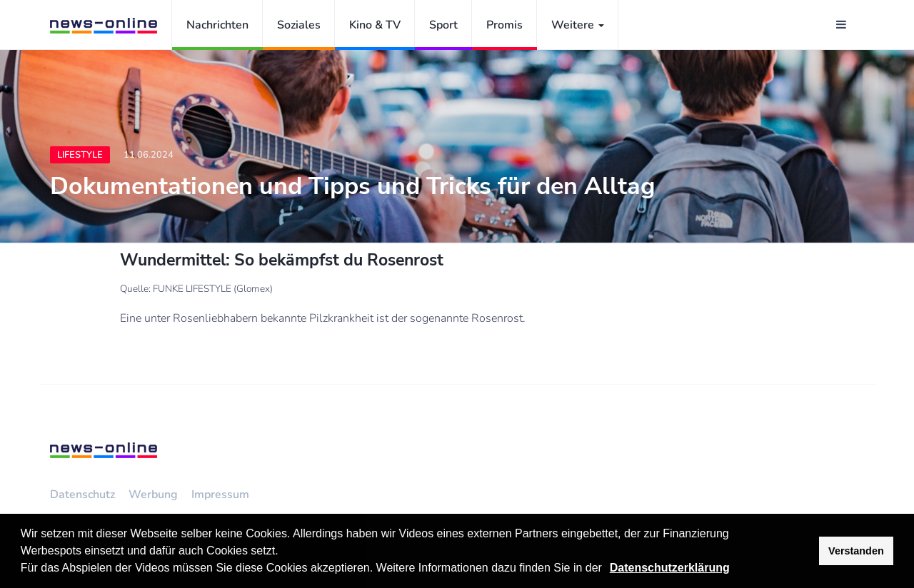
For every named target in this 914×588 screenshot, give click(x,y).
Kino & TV (375, 25)
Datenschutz (82, 495)
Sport (443, 25)
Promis (504, 25)
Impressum (220, 495)
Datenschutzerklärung (670, 568)
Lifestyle (80, 155)
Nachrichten (217, 25)
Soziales (299, 25)
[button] (607, 569)
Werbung (153, 495)
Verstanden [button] (856, 551)
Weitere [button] (578, 25)
